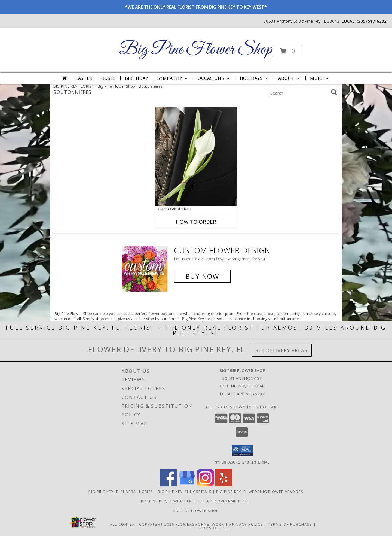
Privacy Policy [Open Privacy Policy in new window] (246, 524)
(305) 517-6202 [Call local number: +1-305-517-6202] (372, 21)
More (320, 78)
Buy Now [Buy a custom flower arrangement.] (202, 276)
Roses (109, 78)
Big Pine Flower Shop (196, 50)
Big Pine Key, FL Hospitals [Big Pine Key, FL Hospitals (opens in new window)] (185, 491)
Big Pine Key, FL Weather (166, 501)
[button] (287, 51)
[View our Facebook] (168, 485)
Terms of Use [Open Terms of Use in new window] (213, 528)
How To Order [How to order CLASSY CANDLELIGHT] (196, 222)
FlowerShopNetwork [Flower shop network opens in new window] (200, 524)
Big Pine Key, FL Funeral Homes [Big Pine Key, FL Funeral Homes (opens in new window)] (121, 491)
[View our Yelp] (224, 485)
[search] (334, 92)
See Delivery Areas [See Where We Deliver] (282, 350)
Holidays (255, 78)
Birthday (137, 78)
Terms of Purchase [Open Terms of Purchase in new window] (290, 524)
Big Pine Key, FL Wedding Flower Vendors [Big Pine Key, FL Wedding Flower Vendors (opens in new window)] (260, 491)
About (290, 78)
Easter (84, 78)
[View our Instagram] (205, 485)
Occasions (214, 78)
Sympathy (173, 78)
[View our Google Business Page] (187, 485)
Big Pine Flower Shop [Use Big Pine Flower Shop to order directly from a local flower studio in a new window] (196, 510)
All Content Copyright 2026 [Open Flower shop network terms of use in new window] (142, 524)
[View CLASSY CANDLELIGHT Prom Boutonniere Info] (196, 157)
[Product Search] (299, 93)
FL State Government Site (223, 501)
